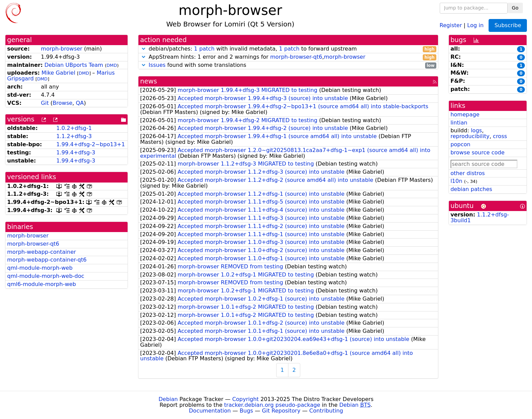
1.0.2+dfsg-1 (74, 128)
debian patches (471, 189)
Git (45, 103)
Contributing (326, 411)
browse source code (478, 153)
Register (451, 25)
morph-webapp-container (42, 252)
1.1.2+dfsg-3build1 (480, 217)
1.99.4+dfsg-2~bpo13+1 (91, 144)
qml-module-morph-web (40, 268)
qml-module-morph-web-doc (46, 276)
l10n (457, 181)
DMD (112, 65)
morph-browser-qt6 (33, 244)
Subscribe (508, 25)
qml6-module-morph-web (42, 284)
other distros (468, 173)
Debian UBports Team (74, 65)
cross (500, 136)
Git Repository (281, 411)
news (149, 81)
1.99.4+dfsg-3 (76, 153)
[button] (144, 49)
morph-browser (62, 49)
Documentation (210, 411)
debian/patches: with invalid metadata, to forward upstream (288, 49)
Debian (168, 399)
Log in (475, 25)
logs (477, 130)
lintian (459, 123)
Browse (62, 103)
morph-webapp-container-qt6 (47, 260)
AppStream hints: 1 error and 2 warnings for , (288, 57)
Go (515, 8)
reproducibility (470, 136)
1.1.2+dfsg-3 (74, 136)
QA (80, 103)
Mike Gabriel (58, 73)
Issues (157, 65)
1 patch (204, 49)
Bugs (246, 411)
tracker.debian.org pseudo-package (272, 405)
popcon (461, 144)
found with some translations (288, 65)
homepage (465, 115)
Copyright (245, 399)
